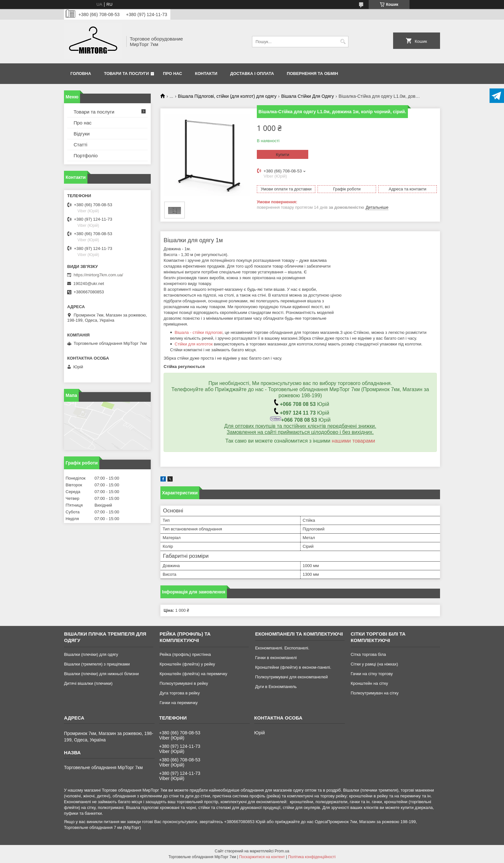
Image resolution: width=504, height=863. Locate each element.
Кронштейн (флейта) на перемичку (193, 674)
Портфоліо (86, 156)
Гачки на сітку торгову (372, 674)
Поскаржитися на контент (262, 857)
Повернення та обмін (312, 73)
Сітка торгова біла (368, 654)
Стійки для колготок (194, 344)
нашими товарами (353, 441)
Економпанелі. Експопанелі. (282, 648)
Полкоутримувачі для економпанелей (292, 677)
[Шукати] (343, 42)
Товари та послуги (126, 73)
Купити (283, 155)
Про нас (172, 73)
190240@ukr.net (89, 284)
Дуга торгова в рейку (180, 693)
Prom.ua (282, 851)
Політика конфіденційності (312, 857)
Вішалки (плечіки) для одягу (91, 654)
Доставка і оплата (252, 73)
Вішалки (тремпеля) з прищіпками (97, 664)
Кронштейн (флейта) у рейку (187, 664)
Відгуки (82, 134)
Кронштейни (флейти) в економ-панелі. (293, 667)
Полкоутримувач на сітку (375, 693)
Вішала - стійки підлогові (198, 332)
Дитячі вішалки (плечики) (88, 683)
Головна (81, 73)
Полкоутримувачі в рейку (184, 683)
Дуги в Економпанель (276, 687)
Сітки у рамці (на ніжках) (374, 664)
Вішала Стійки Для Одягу (308, 96)
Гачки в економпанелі (276, 658)
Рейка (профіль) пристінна (185, 654)
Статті (81, 145)
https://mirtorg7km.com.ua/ (98, 275)
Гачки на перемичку (179, 703)
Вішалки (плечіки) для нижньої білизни (101, 674)
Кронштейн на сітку (369, 683)
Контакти (206, 73)
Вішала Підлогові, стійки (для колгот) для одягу (227, 96)
